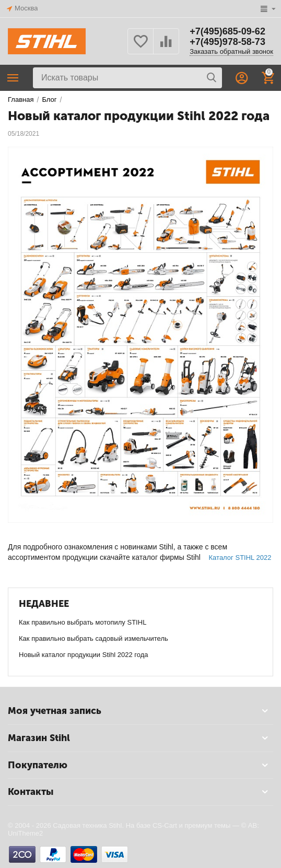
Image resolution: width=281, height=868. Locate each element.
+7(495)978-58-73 (227, 42)
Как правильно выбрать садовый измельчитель (93, 638)
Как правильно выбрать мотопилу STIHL (83, 622)
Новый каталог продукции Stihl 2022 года (84, 655)
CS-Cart (165, 825)
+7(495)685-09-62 (227, 31)
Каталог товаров (13, 78)
